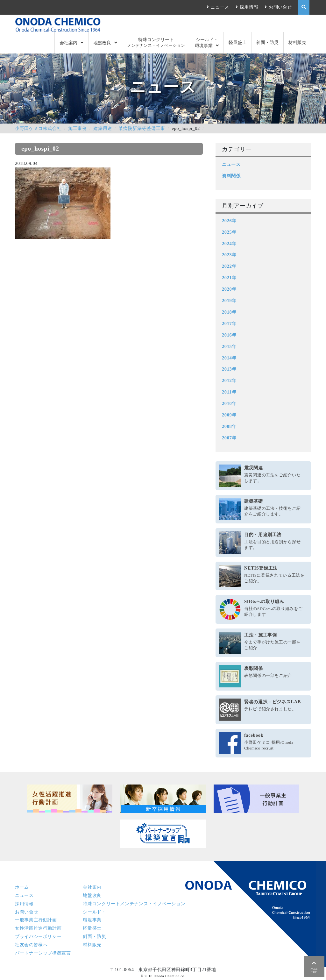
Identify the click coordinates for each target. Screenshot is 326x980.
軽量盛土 (237, 42)
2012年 (229, 380)
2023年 (229, 255)
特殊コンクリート (156, 43)
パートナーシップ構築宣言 (43, 953)
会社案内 (68, 43)
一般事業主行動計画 (36, 920)
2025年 (229, 232)
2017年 (229, 323)
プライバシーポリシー (38, 936)
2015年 (229, 346)
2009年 (229, 415)
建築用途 (103, 128)
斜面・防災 (267, 42)
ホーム (22, 887)
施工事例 (78, 128)
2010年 (229, 403)
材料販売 (297, 42)
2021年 (229, 278)
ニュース (220, 7)
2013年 (229, 369)
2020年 (229, 289)
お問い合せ (280, 7)
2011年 (229, 392)
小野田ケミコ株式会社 (38, 128)
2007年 (229, 438)
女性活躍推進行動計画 (38, 928)
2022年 (229, 266)
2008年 (229, 426)
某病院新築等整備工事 (142, 128)
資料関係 (231, 176)
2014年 (229, 358)
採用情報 (249, 7)
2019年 (229, 301)
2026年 (229, 221)
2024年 (229, 244)
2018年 (229, 312)
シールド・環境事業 (206, 42)
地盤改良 (102, 43)
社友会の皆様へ (31, 945)
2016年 (229, 335)
